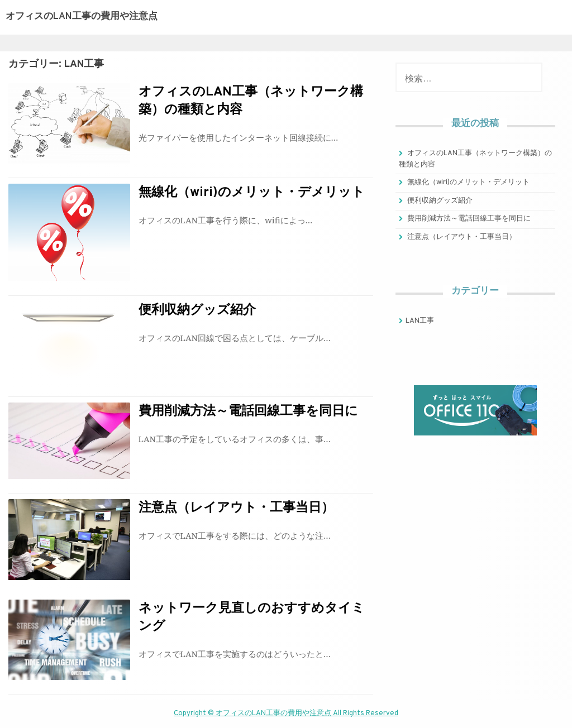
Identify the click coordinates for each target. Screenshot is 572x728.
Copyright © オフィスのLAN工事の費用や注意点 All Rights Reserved (286, 713)
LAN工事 (420, 321)
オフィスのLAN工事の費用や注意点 (82, 17)
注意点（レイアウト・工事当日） (236, 508)
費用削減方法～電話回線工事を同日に (248, 412)
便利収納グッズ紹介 (197, 311)
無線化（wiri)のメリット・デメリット (252, 193)
